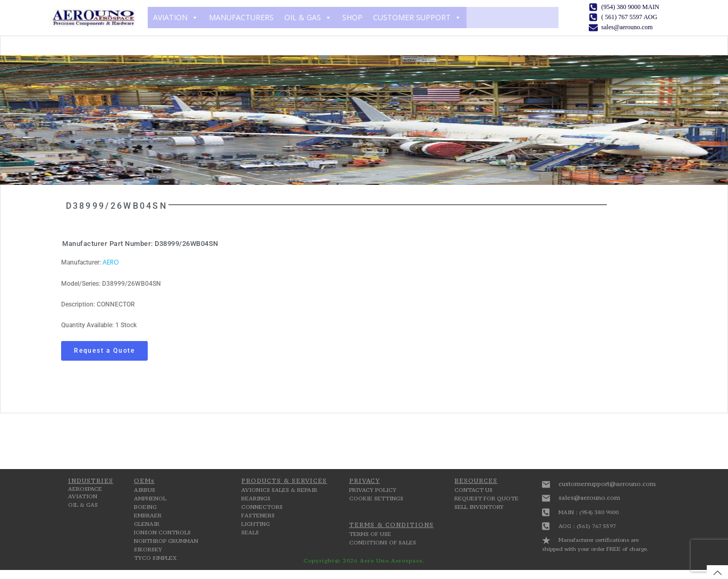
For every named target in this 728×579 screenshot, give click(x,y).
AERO (111, 261)
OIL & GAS (305, 17)
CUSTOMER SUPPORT (414, 17)
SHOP (350, 17)
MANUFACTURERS (239, 17)
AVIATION (173, 17)
